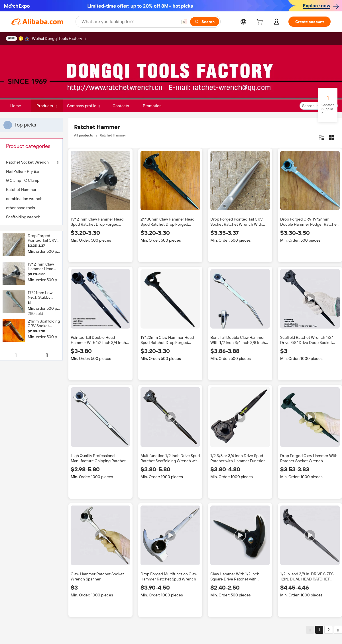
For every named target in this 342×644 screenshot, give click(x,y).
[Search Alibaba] (129, 22)
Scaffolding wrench (23, 217)
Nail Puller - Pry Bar (23, 171)
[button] (184, 22)
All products (84, 135)
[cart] (261, 23)
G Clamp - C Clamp (23, 180)
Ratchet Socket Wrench (27, 162)
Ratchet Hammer (21, 189)
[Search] (205, 22)
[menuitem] (31, 171)
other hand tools (21, 208)
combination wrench (24, 199)
